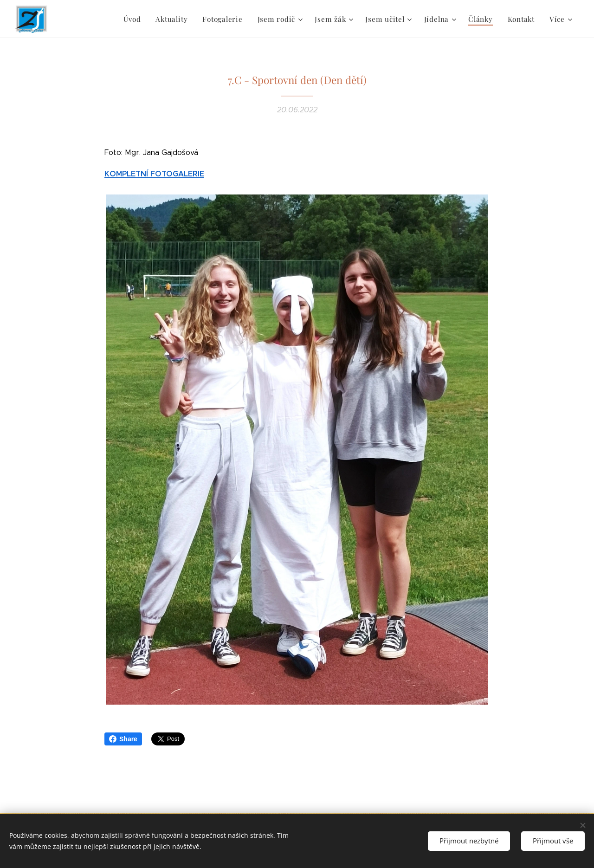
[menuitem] (79, 19)
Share (123, 739)
